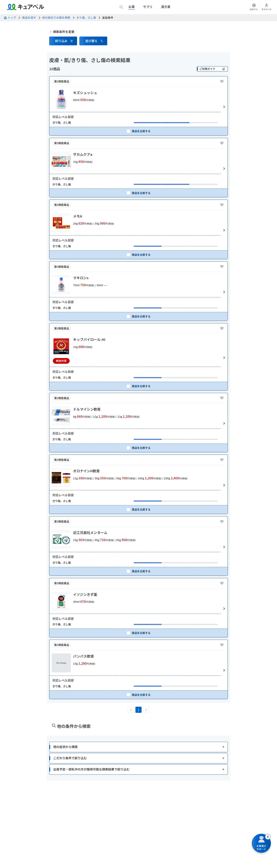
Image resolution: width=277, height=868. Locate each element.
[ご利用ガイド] (212, 87)
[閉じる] (268, 837)
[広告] (138, 32)
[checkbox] (138, 149)
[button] (63, 59)
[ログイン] (254, 7)
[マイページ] (267, 7)
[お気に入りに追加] (222, 99)
